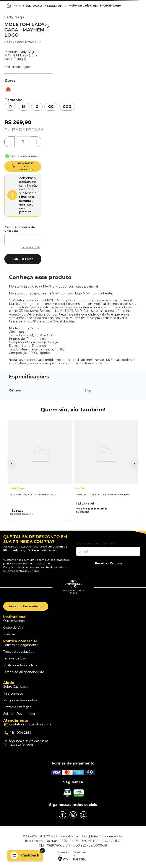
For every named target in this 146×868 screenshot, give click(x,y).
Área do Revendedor (26, 606)
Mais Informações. (18, 67)
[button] (11, 107)
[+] (36, 142)
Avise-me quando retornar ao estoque (91, 510)
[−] (10, 142)
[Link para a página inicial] (14, 6)
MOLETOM (55, 6)
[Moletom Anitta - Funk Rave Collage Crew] (106, 470)
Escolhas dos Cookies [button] (21, 679)
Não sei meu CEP (30, 247)
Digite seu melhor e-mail (95, 543)
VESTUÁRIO (34, 6)
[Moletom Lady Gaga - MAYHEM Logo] (40, 470)
